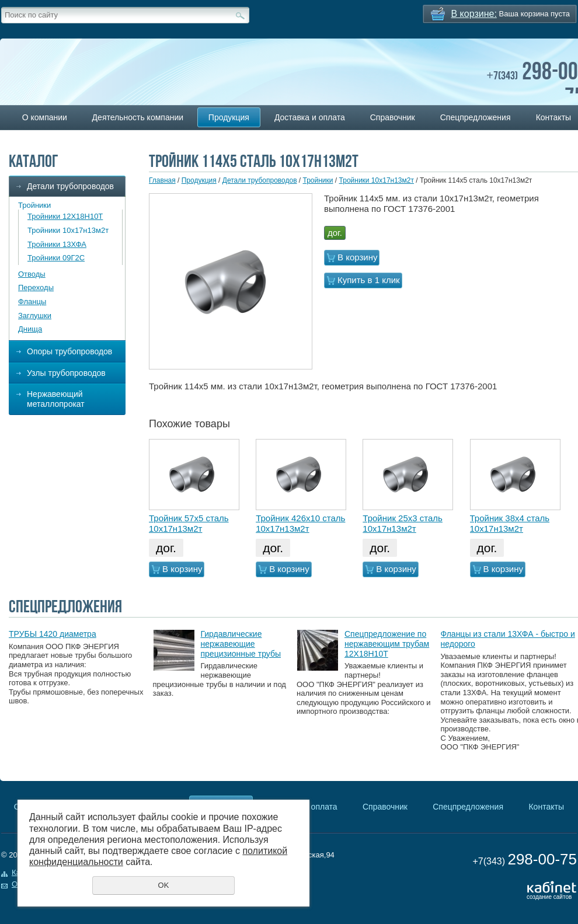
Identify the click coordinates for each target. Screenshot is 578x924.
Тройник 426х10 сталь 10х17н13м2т (300, 523)
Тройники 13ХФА (57, 244)
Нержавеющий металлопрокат (56, 399)
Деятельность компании (138, 117)
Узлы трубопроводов (66, 373)
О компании (45, 117)
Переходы (36, 287)
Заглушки (35, 315)
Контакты (546, 807)
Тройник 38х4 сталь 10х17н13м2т (510, 523)
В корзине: (474, 14)
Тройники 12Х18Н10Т (65, 216)
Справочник (393, 117)
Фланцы (32, 301)
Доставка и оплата (310, 117)
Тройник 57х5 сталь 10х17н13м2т (189, 523)
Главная (162, 180)
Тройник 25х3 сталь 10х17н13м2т (403, 523)
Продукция (229, 117)
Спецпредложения (476, 117)
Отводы (32, 274)
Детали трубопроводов (70, 186)
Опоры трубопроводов (69, 351)
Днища (30, 329)
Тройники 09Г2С (56, 258)
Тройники (34, 205)
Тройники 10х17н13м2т (68, 230)
